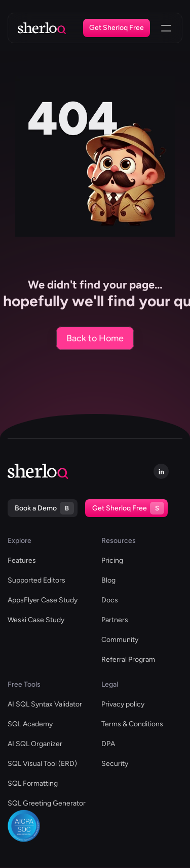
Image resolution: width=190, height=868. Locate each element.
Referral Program (128, 660)
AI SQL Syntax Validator (45, 704)
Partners (115, 620)
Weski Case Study (36, 620)
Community (120, 640)
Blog (108, 580)
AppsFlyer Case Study (43, 600)
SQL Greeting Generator (47, 803)
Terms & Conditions (132, 724)
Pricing (112, 560)
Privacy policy (123, 704)
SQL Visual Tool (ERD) (42, 764)
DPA (108, 744)
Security (115, 764)
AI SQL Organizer (35, 744)
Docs (110, 600)
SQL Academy (30, 724)
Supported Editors (36, 580)
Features (22, 560)
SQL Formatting (33, 783)
